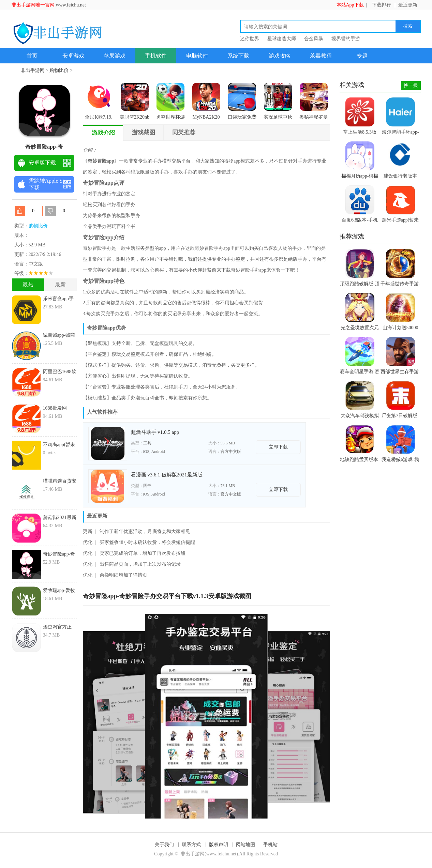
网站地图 (245, 845)
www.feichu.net (71, 5)
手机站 (270, 845)
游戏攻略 (280, 56)
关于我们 (164, 845)
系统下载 (238, 56)
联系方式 (191, 845)
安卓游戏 (73, 56)
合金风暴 (314, 39)
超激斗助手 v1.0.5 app (155, 432)
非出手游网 (33, 70)
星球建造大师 (282, 39)
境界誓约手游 (346, 39)
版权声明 (219, 845)
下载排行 (382, 5)
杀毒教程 (321, 56)
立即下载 (278, 447)
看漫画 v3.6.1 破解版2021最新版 (167, 475)
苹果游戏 (115, 56)
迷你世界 (250, 39)
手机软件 (156, 56)
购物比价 (59, 70)
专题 (362, 56)
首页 (32, 56)
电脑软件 (197, 56)
